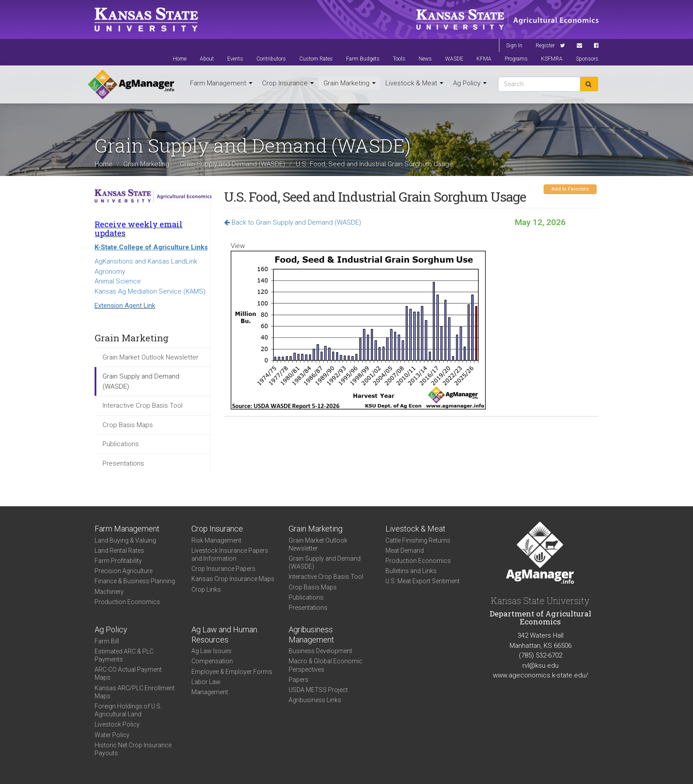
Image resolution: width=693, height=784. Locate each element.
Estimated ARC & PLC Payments (124, 655)
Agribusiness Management (311, 635)
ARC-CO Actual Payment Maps (128, 673)
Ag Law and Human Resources (224, 635)
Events (235, 59)
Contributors (271, 59)
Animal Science (118, 281)
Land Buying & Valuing (125, 540)
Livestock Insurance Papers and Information (230, 555)
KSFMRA (552, 59)
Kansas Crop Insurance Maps (233, 579)
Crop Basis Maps (128, 425)
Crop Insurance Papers (223, 569)
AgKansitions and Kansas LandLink (146, 261)
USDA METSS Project (318, 690)
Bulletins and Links (411, 571)
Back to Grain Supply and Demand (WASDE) (293, 222)
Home (180, 59)
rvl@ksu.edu (541, 665)
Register (545, 46)
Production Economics (127, 602)
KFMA (484, 59)
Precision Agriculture (124, 571)
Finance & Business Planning (135, 581)
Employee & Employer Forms (232, 672)
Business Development (320, 651)
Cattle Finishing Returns (418, 540)
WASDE (454, 59)
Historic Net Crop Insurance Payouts (133, 749)
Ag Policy (470, 83)
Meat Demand (405, 551)
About (207, 59)
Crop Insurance (288, 83)
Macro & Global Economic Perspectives (326, 665)
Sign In (514, 46)
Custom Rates (316, 59)
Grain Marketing (350, 83)
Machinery (109, 592)
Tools (399, 59)
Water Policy (112, 735)
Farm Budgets (363, 59)
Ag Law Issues (211, 651)
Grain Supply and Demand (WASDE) (232, 164)
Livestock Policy (117, 724)
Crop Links (206, 589)
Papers (299, 680)
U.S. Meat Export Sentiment (423, 581)
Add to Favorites (570, 189)
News (425, 59)
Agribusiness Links (315, 700)
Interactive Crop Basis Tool (143, 405)
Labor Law (206, 682)
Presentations (123, 463)
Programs (516, 59)
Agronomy (110, 272)
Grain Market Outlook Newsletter (150, 357)
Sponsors (587, 59)
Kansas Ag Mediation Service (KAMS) (150, 291)
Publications (121, 444)
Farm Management (221, 83)
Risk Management (216, 540)
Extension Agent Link (125, 306)
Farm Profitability (118, 561)
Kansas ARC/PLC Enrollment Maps (135, 692)
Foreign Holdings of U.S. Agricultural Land (128, 710)
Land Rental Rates (119, 551)
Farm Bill (107, 641)
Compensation (212, 661)
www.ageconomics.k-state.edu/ (541, 675)
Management (210, 692)
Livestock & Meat (414, 83)
